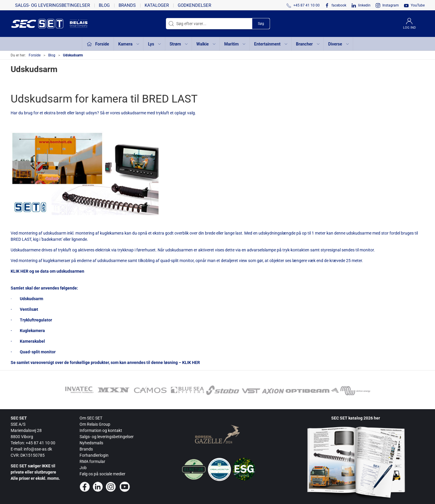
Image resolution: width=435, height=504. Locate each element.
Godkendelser (194, 5)
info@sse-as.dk (38, 449)
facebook (339, 5)
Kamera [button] (129, 44)
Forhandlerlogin (94, 455)
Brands (127, 5)
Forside (35, 55)
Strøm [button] (179, 44)
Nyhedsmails (91, 443)
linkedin (364, 5)
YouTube (418, 5)
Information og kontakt (101, 430)
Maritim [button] (235, 44)
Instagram (391, 5)
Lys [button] (155, 44)
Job (83, 468)
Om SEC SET (91, 418)
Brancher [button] (308, 44)
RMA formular (92, 461)
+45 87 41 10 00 (41, 443)
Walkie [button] (206, 44)
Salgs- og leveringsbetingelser (52, 5)
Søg (261, 24)
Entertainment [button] (271, 44)
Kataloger (157, 5)
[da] (40, 24)
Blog (104, 5)
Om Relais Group (95, 424)
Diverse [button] (339, 44)
